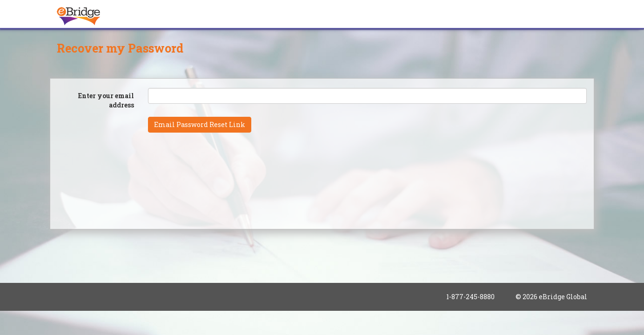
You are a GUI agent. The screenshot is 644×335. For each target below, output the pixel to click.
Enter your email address (106, 100)
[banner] (79, 12)
